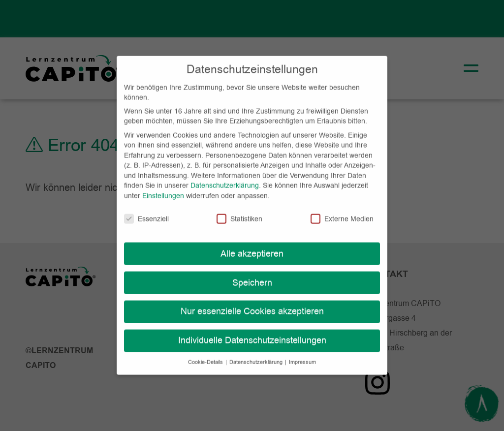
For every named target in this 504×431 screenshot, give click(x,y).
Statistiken (239, 210)
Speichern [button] (252, 274)
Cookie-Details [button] (206, 354)
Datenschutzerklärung (225, 177)
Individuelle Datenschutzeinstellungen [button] (252, 332)
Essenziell (146, 210)
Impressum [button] (302, 354)
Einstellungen (163, 186)
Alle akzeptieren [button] (252, 245)
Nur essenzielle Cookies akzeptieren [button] (252, 303)
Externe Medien (342, 210)
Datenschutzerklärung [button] (257, 354)
